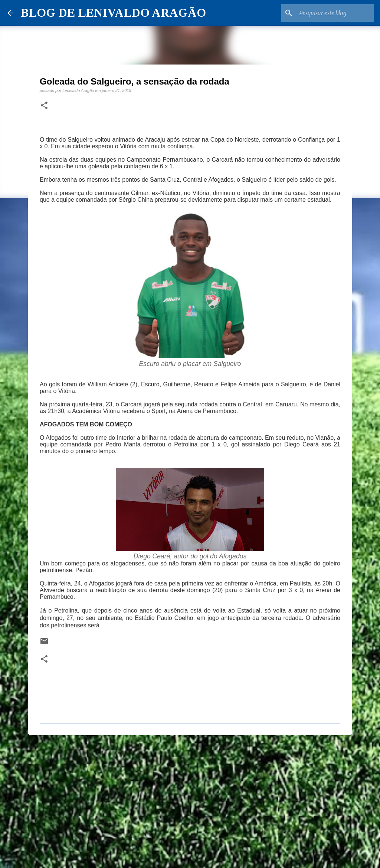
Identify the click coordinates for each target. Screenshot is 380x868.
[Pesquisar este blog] (335, 13)
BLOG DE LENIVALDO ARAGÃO (113, 13)
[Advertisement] (190, 798)
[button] (44, 106)
